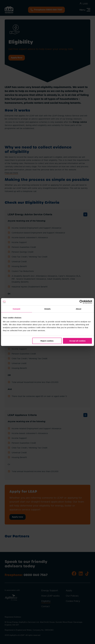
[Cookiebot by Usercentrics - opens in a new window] (81, 302)
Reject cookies (47, 341)
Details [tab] (47, 309)
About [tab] (79, 309)
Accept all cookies (77, 341)
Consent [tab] (17, 309)
